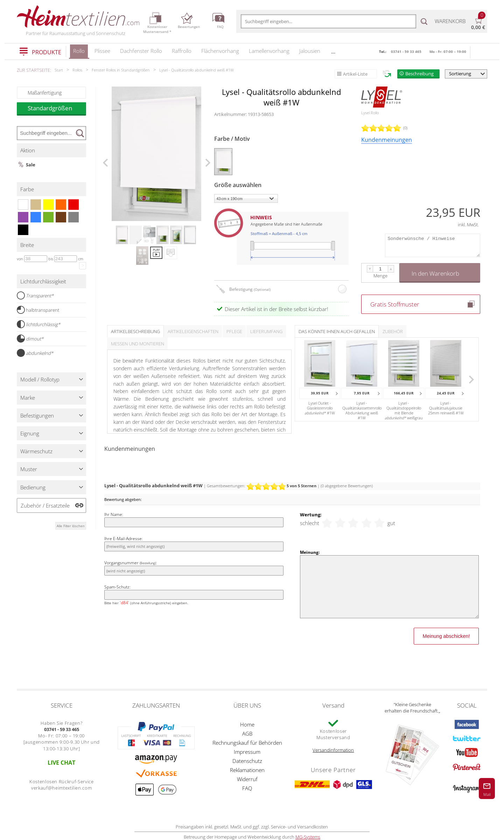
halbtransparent (38, 310)
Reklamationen (247, 770)
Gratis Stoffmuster (395, 304)
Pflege (234, 331)
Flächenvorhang (220, 51)
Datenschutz (247, 761)
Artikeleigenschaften (193, 331)
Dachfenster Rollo (141, 51)
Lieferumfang (266, 331)
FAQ (247, 788)
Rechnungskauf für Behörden (247, 743)
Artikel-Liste (355, 74)
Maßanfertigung (45, 93)
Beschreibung (419, 74)
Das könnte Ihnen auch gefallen (337, 331)
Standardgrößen (57, 108)
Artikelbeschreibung (135, 331)
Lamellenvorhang (269, 51)
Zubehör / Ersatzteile (45, 505)
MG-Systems (308, 837)
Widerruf (247, 779)
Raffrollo (182, 51)
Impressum (247, 752)
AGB (247, 734)
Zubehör (393, 331)
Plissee (102, 51)
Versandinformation (333, 750)
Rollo (79, 53)
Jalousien (310, 51)
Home (247, 724)
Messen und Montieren (138, 344)
